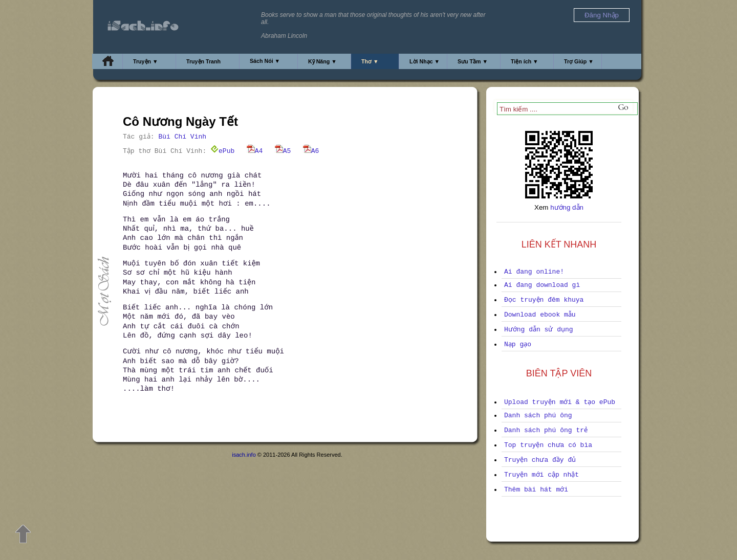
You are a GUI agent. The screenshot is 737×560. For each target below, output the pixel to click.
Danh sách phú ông (538, 416)
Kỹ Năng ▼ (322, 61)
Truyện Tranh (203, 61)
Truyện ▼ (146, 61)
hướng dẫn (567, 207)
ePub (222, 151)
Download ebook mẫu (540, 315)
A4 (255, 151)
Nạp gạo (518, 344)
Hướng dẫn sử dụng (539, 330)
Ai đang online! (534, 272)
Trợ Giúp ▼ (579, 61)
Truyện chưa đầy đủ (540, 460)
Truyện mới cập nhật (541, 475)
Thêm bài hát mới (536, 490)
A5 (283, 151)
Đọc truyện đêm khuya (544, 300)
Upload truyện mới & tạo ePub (560, 402)
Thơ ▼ (370, 61)
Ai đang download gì (542, 285)
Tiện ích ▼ (525, 61)
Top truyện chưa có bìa (548, 445)
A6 (311, 151)
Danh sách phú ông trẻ (546, 430)
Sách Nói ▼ (265, 61)
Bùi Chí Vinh (182, 137)
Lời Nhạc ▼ (425, 61)
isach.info (244, 455)
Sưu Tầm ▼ (473, 61)
